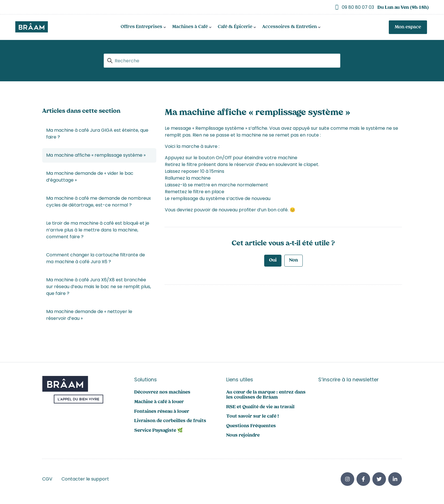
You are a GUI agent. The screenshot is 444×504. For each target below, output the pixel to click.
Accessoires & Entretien (290, 27)
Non (293, 260)
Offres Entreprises (141, 27)
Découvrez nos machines (162, 393)
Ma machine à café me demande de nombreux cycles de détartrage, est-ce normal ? (99, 202)
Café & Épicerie (235, 27)
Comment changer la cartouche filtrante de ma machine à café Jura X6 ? (96, 258)
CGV (47, 479)
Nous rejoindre (243, 436)
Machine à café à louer (159, 402)
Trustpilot (26, 7)
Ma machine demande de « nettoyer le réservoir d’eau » (89, 315)
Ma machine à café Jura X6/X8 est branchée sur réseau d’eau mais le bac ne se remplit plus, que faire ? (99, 287)
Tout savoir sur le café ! (253, 417)
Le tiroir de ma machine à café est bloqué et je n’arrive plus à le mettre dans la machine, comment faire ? (98, 230)
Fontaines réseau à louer (162, 412)
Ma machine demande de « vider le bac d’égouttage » (90, 177)
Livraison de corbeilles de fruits (170, 421)
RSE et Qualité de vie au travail (260, 407)
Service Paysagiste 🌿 (159, 431)
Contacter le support (85, 479)
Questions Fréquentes (251, 426)
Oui (273, 260)
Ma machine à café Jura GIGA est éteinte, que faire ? (97, 134)
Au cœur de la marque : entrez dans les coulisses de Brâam (266, 395)
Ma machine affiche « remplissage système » (96, 155)
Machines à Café (190, 27)
